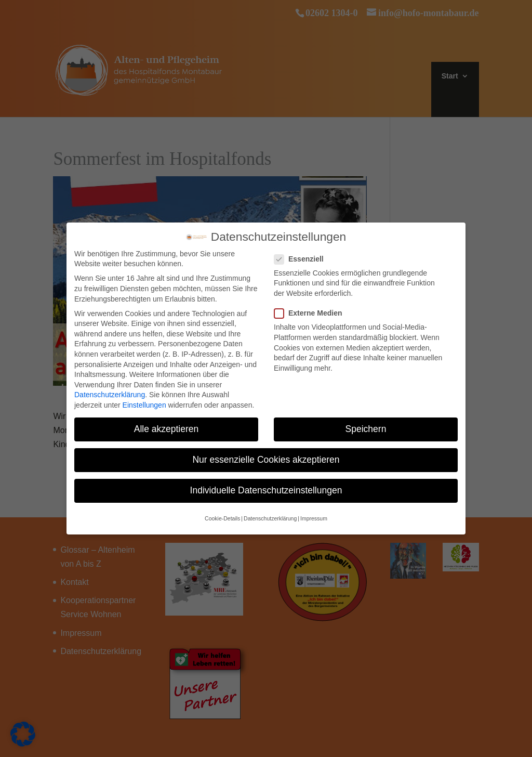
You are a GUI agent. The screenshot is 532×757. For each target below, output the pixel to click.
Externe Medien (312, 308)
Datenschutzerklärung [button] (270, 513)
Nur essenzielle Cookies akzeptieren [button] (266, 454)
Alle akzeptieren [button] (167, 424)
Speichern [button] (366, 424)
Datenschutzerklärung (110, 389)
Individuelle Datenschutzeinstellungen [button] (266, 485)
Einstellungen (144, 400)
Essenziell (303, 254)
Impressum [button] (314, 513)
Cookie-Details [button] (222, 513)
